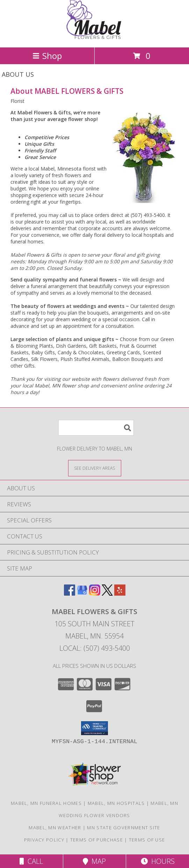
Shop (47, 56)
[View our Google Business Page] (82, 593)
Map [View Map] (94, 861)
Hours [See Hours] (158, 861)
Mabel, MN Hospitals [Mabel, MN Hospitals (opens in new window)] (116, 803)
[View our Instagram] (95, 593)
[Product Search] (96, 428)
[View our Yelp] (120, 593)
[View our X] (107, 593)
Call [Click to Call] (31, 861)
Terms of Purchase (97, 840)
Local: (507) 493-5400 (95, 648)
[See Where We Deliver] (95, 468)
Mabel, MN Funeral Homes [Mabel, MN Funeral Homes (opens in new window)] (46, 803)
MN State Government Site (123, 828)
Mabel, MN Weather (55, 828)
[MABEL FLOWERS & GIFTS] (95, 37)
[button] (94, 728)
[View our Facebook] (70, 593)
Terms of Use (147, 840)
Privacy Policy (44, 840)
